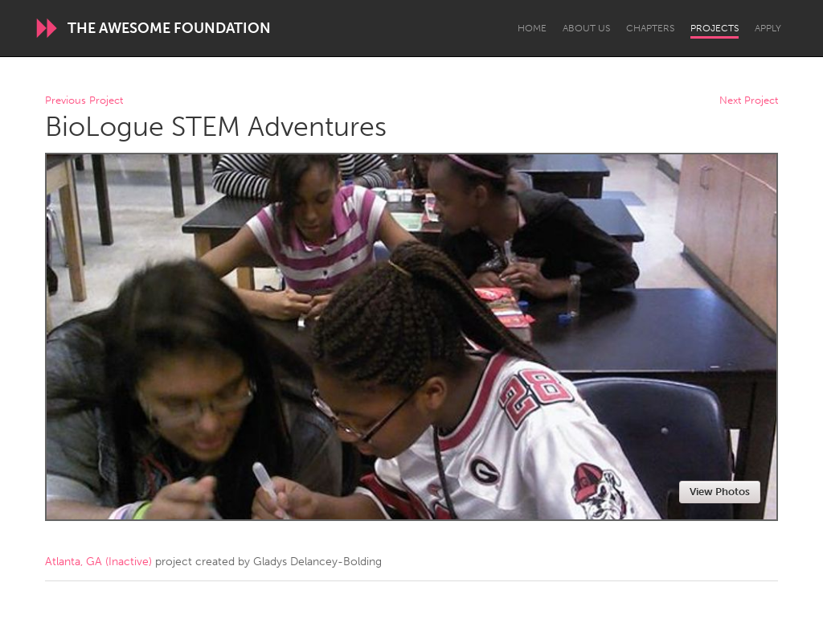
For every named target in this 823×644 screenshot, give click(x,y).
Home (532, 28)
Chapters (650, 28)
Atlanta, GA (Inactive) (98, 562)
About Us (586, 28)
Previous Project (84, 101)
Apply (768, 28)
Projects (714, 28)
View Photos (720, 492)
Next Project (749, 101)
